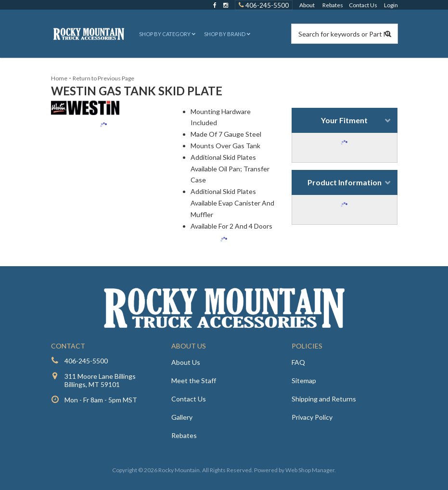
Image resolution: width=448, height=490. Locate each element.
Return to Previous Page (103, 78)
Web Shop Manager (310, 470)
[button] (166, 34)
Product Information (345, 182)
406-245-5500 (86, 361)
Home (59, 78)
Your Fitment (344, 120)
